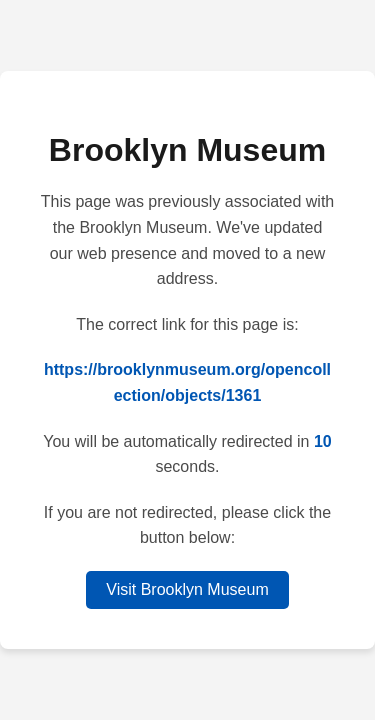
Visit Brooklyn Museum (187, 589)
